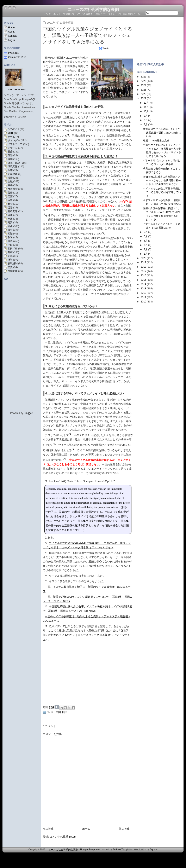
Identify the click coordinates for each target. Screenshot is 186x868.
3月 (146, 245)
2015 (144, 280)
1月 (146, 254)
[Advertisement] (159, 38)
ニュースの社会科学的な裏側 (93, 10)
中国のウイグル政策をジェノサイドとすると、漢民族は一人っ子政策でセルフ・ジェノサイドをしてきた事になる (88, 35)
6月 (146, 232)
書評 (10, 230)
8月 (146, 120)
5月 (146, 236)
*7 (46, 626)
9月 (146, 116)
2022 (144, 94)
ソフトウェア (15, 144)
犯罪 (10, 256)
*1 (46, 481)
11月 (146, 107)
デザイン (13, 148)
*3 (46, 553)
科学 (10, 159)
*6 (46, 606)
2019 (144, 262)
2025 (144, 81)
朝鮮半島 (13, 249)
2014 (144, 284)
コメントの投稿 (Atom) (63, 837)
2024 (144, 85)
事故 (10, 219)
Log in (11, 40)
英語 (10, 155)
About (11, 32)
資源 (10, 215)
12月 (146, 103)
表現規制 (13, 264)
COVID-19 (13, 129)
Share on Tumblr (57, 707)
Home (11, 28)
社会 (10, 226)
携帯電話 (13, 189)
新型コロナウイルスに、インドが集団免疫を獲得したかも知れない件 (162, 133)
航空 (10, 204)
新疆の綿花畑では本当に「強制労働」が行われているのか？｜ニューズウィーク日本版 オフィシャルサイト (86, 635)
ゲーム (11, 137)
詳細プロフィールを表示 (15, 117)
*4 (46, 576)
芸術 (10, 193)
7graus (154, 850)
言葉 (10, 196)
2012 (144, 293)
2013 (144, 289)
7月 (146, 125)
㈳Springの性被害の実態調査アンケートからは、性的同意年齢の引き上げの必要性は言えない (162, 180)
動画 (10, 252)
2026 (144, 77)
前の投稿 (124, 829)
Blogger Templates (90, 850)
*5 (46, 581)
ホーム (86, 829)
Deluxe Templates (123, 850)
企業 (10, 170)
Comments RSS (17, 57)
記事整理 (13, 174)
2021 (144, 98)
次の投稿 (48, 829)
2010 (144, 302)
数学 (10, 237)
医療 (10, 152)
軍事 (10, 185)
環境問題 (13, 167)
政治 (10, 241)
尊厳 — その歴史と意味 (156, 141)
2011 (144, 297)
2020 (144, 258)
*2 (46, 543)
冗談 (10, 234)
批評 (10, 260)
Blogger (28, 413)
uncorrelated (17, 89)
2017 (144, 271)
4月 (146, 241)
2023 (144, 90)
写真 (10, 222)
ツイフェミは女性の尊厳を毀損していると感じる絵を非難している (162, 192)
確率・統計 (14, 163)
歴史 (10, 267)
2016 (144, 276)
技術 (10, 178)
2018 (144, 267)
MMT (10, 133)
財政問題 (13, 211)
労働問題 (13, 271)
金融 (10, 181)
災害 (10, 208)
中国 (10, 245)
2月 (146, 249)
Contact (12, 36)
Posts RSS (14, 53)
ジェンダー (14, 140)
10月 (146, 111)
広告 (10, 200)
